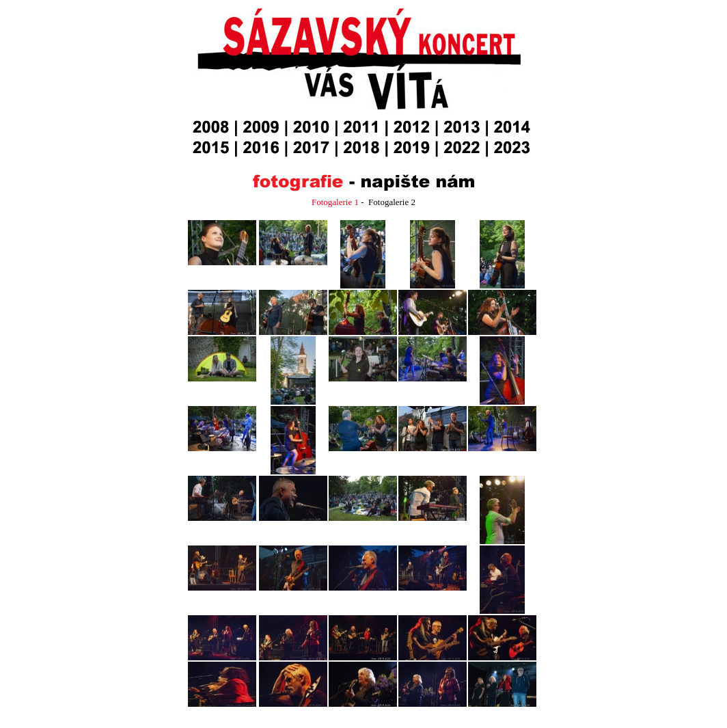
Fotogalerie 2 (392, 202)
